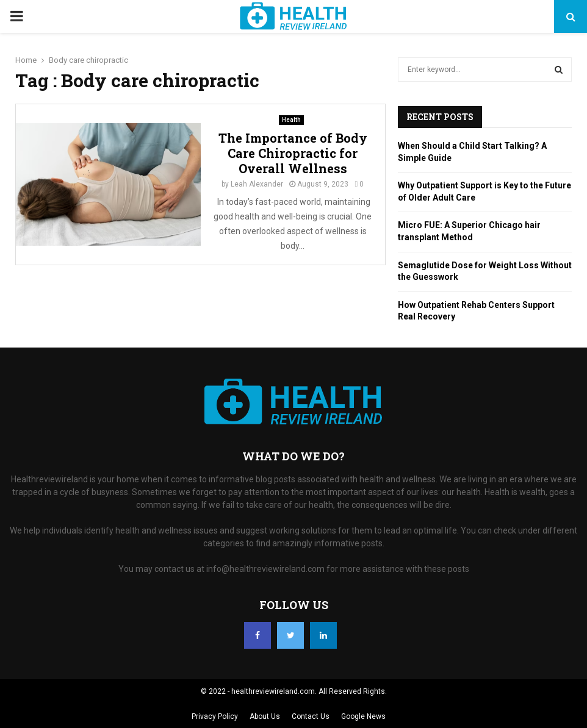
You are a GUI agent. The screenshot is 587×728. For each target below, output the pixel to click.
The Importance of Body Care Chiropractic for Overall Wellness (293, 153)
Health (291, 120)
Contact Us (311, 716)
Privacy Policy (215, 716)
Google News (363, 716)
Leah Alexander (257, 184)
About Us (265, 716)
